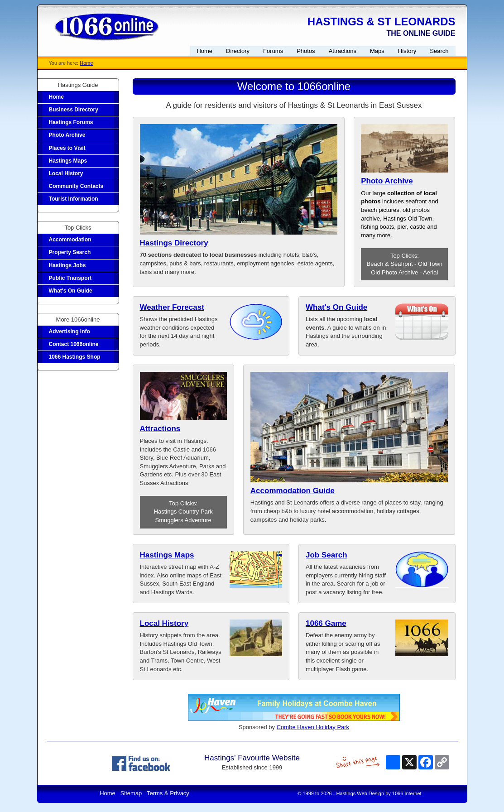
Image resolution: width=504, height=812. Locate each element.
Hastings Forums (71, 122)
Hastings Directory (174, 243)
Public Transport (70, 278)
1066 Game (326, 623)
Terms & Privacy (168, 793)
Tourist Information (74, 199)
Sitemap (131, 793)
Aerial (430, 272)
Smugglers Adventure (183, 520)
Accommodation (70, 240)
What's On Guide (71, 291)
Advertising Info (70, 332)
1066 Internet (407, 793)
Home (86, 63)
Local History (66, 173)
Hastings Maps (68, 161)
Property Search (70, 252)
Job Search (326, 555)
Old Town (430, 264)
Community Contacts (76, 186)
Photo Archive (67, 135)
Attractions (160, 429)
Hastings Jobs (67, 265)
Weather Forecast (172, 307)
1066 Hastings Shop (75, 357)
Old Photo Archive (394, 272)
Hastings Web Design (360, 793)
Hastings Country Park (183, 512)
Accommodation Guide (293, 491)
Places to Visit (67, 148)
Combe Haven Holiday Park (313, 727)
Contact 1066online (74, 344)
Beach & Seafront (390, 264)
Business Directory (74, 110)
